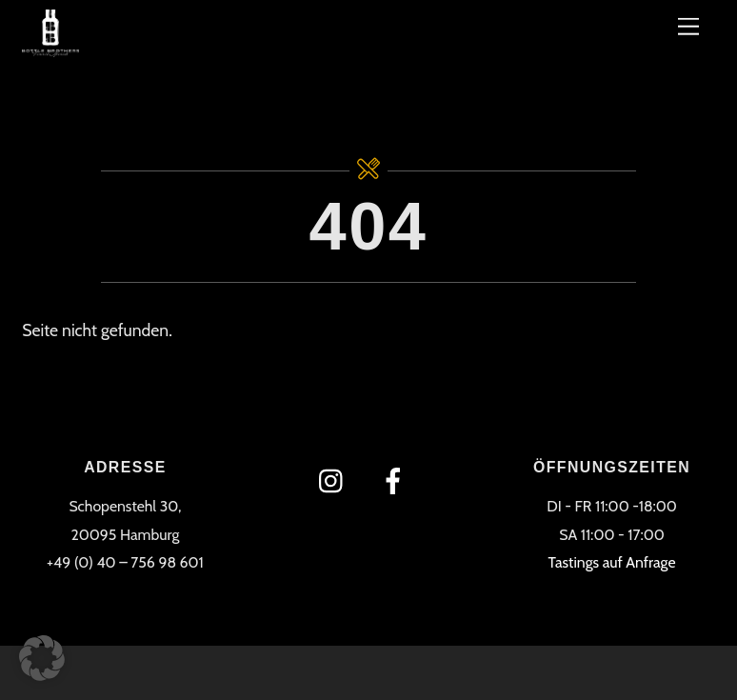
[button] (42, 658)
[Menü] (688, 26)
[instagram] (336, 480)
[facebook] (397, 480)
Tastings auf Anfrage (612, 562)
